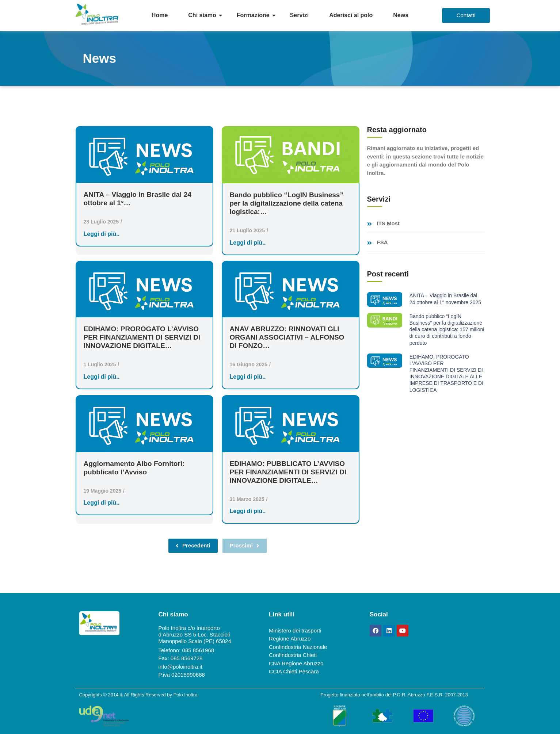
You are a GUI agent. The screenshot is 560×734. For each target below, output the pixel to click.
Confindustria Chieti (293, 655)
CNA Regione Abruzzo (296, 663)
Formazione (253, 15)
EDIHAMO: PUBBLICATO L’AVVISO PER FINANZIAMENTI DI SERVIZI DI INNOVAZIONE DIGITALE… (288, 472)
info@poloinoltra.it (180, 667)
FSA (382, 242)
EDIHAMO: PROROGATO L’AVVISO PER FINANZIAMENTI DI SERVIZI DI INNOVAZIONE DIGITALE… (142, 337)
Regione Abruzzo (290, 639)
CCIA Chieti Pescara (294, 671)
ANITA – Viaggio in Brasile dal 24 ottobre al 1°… (138, 199)
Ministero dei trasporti (295, 630)
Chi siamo (202, 15)
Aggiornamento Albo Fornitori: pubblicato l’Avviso (134, 468)
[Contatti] (466, 16)
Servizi (300, 15)
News (401, 15)
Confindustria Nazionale (298, 647)
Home (160, 15)
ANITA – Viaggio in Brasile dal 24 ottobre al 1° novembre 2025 (445, 299)
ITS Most (388, 223)
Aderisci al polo (351, 15)
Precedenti (193, 545)
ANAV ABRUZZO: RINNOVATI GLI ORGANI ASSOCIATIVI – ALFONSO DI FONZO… (287, 337)
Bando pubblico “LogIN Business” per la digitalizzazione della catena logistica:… (287, 203)
